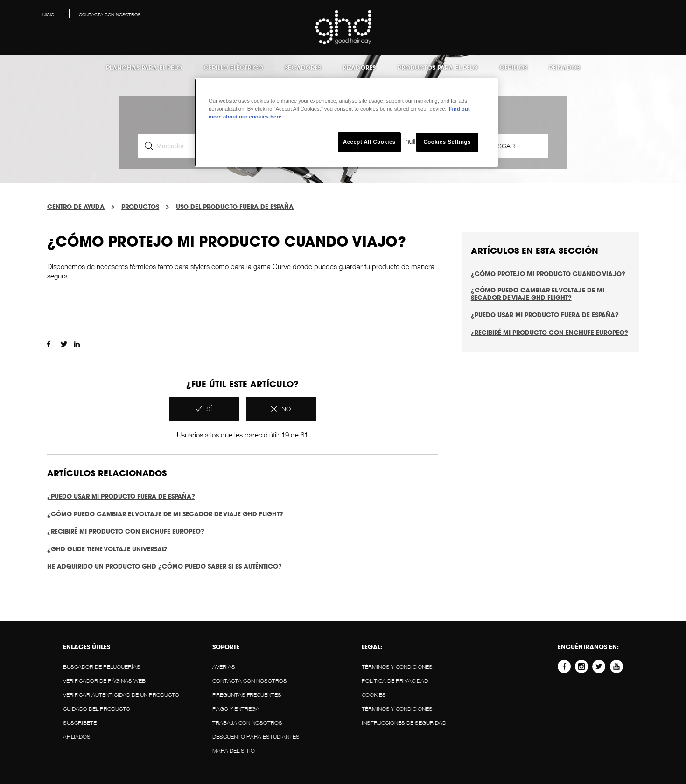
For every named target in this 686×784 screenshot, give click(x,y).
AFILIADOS (77, 737)
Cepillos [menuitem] (513, 68)
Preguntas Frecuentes (247, 695)
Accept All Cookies (369, 142)
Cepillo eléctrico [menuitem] (233, 68)
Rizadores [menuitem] (359, 68)
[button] (672, 17)
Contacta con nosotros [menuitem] (110, 14)
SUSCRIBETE (80, 723)
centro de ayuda (76, 207)
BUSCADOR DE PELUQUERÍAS (102, 667)
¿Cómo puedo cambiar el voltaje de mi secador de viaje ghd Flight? (165, 514)
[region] (346, 122)
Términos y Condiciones (397, 667)
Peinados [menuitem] (564, 68)
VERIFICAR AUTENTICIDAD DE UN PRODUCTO (121, 695)
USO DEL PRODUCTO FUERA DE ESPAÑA (235, 207)
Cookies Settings (447, 142)
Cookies (374, 695)
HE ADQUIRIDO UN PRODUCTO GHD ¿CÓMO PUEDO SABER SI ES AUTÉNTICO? (164, 566)
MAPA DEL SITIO (234, 751)
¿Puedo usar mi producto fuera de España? (121, 496)
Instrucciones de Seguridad (404, 723)
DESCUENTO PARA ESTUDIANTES (256, 737)
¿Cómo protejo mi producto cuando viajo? (548, 274)
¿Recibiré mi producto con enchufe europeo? (126, 531)
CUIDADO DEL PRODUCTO (97, 709)
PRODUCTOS (140, 207)
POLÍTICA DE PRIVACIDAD (395, 681)
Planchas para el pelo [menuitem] (144, 68)
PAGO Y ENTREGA (236, 709)
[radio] (204, 409)
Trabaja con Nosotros (247, 723)
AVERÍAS (224, 667)
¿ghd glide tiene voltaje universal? (107, 549)
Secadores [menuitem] (303, 68)
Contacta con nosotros (250, 681)
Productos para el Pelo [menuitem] (438, 68)
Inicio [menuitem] (48, 14)
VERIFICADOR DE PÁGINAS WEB (104, 681)
